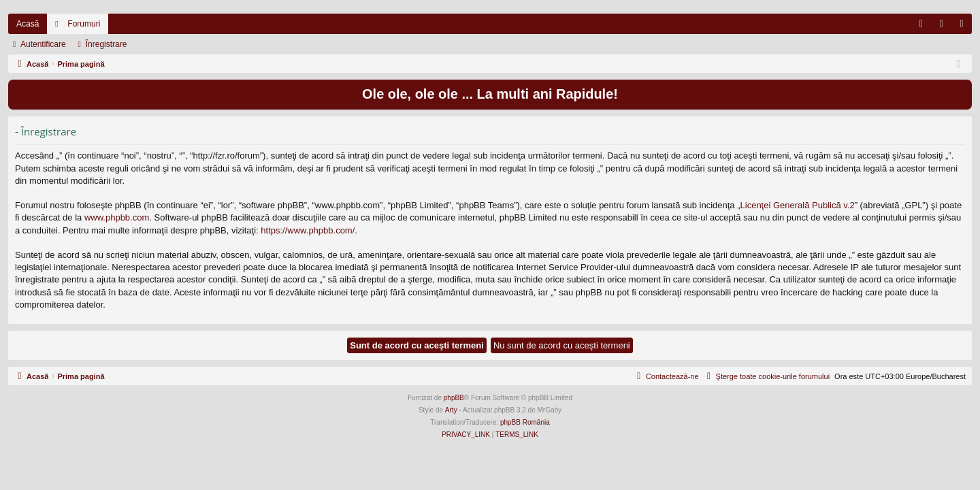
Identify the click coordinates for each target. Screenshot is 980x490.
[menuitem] (921, 24)
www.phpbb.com (117, 217)
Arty (451, 410)
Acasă (28, 24)
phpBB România (525, 422)
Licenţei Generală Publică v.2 (798, 205)
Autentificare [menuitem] (944, 27)
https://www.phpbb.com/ (308, 230)
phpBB (454, 398)
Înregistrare (107, 44)
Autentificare (43, 44)
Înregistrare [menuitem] (965, 27)
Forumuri (84, 24)
